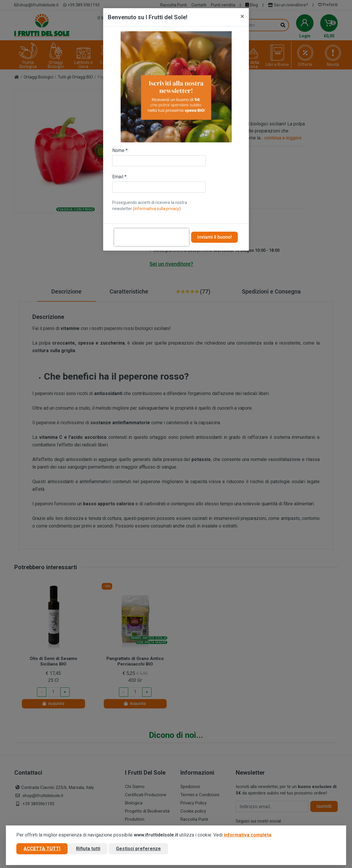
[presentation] (152, 237)
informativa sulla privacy (157, 209)
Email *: (120, 177)
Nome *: (120, 150)
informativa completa (248, 835)
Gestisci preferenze (138, 849)
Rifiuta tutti (88, 849)
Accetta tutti (42, 849)
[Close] (242, 16)
